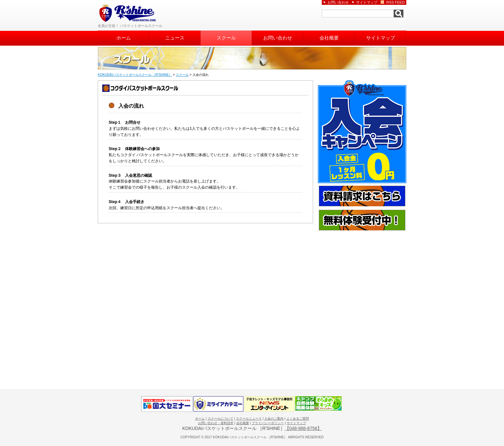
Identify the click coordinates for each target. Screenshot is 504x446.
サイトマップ (381, 38)
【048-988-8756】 (303, 428)
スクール (226, 38)
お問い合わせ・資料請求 (216, 423)
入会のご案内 (274, 419)
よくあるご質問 (298, 419)
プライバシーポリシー (268, 423)
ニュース (175, 38)
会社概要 (329, 38)
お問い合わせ (278, 38)
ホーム (124, 38)
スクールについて (221, 419)
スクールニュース (249, 419)
